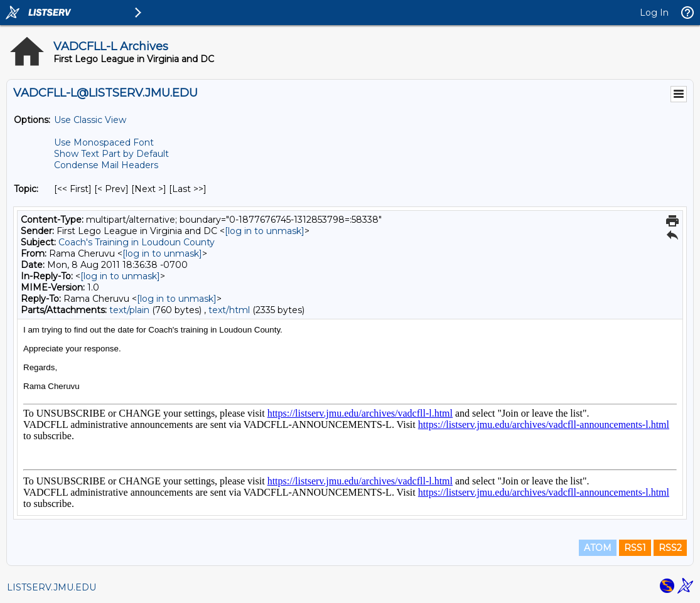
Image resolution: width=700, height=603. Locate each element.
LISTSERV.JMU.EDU (51, 587)
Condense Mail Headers (106, 165)
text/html (229, 310)
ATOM (598, 548)
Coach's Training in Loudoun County (137, 242)
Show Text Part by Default (111, 154)
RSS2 (670, 548)
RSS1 (635, 548)
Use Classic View (90, 120)
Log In (654, 13)
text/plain (129, 310)
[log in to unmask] (265, 231)
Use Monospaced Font (104, 142)
